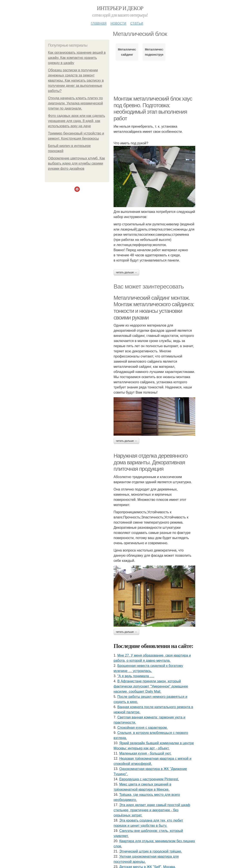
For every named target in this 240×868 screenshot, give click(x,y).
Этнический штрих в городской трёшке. (151, 851)
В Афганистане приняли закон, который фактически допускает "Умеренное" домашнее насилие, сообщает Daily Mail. (151, 686)
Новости (118, 23)
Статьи (137, 23)
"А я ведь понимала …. (136, 676)
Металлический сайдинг (127, 52)
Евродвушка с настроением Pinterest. (149, 779)
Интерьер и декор (120, 8)
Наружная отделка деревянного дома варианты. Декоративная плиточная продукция (151, 462)
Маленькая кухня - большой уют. (145, 753)
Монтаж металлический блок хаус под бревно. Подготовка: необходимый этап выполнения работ (153, 108)
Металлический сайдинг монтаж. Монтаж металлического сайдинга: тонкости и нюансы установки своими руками (154, 308)
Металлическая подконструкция (154, 52)
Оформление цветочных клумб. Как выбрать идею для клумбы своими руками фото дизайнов (76, 163)
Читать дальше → (126, 272)
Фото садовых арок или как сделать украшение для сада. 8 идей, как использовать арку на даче (77, 121)
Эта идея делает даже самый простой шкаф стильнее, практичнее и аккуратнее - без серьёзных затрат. (152, 810)
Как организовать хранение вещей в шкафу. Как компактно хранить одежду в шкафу (77, 58)
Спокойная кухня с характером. (143, 728)
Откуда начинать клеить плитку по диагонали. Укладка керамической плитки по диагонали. (75, 103)
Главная (99, 23)
